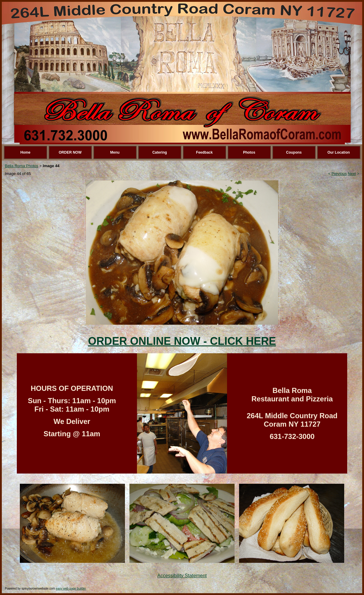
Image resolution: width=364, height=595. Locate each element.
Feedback (204, 152)
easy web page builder (71, 589)
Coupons (294, 152)
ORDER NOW (70, 152)
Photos (249, 152)
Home (25, 152)
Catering (160, 152)
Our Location (339, 152)
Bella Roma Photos (21, 166)
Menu (115, 152)
